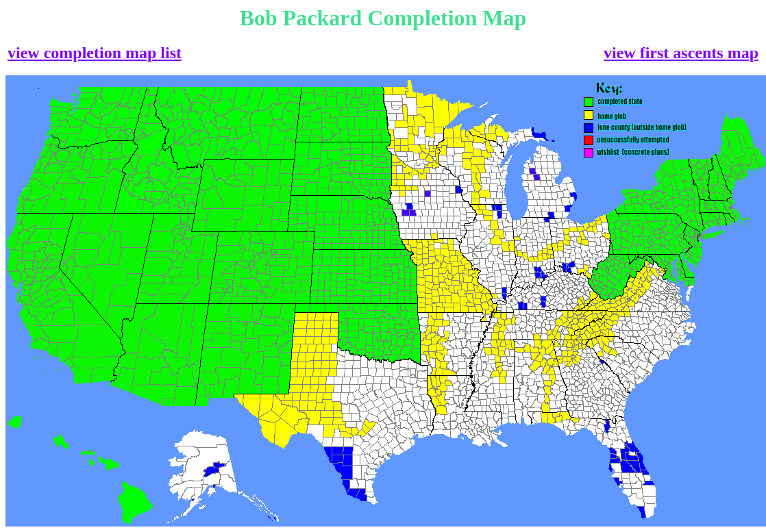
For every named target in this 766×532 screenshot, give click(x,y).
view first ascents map (681, 53)
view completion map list (95, 53)
